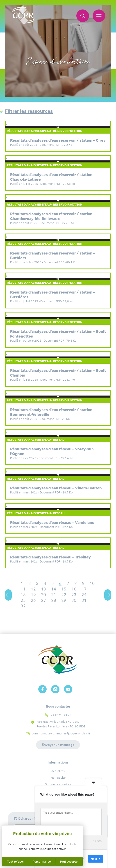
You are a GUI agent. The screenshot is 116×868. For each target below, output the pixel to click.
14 (54, 589)
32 (23, 606)
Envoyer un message (58, 745)
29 (64, 600)
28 (54, 600)
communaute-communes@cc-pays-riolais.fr (61, 733)
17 (84, 589)
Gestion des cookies (58, 784)
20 (43, 595)
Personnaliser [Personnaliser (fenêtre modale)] (42, 861)
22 (64, 595)
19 (33, 595)
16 (74, 589)
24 (84, 595)
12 (33, 589)
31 (84, 600)
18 (23, 595)
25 (23, 600)
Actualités (58, 771)
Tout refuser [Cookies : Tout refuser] (15, 861)
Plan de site (58, 778)
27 (43, 600)
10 (92, 583)
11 (23, 589)
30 (74, 600)
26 (33, 600)
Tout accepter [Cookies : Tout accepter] (69, 861)
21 (54, 595)
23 (74, 595)
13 (43, 589)
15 (64, 589)
